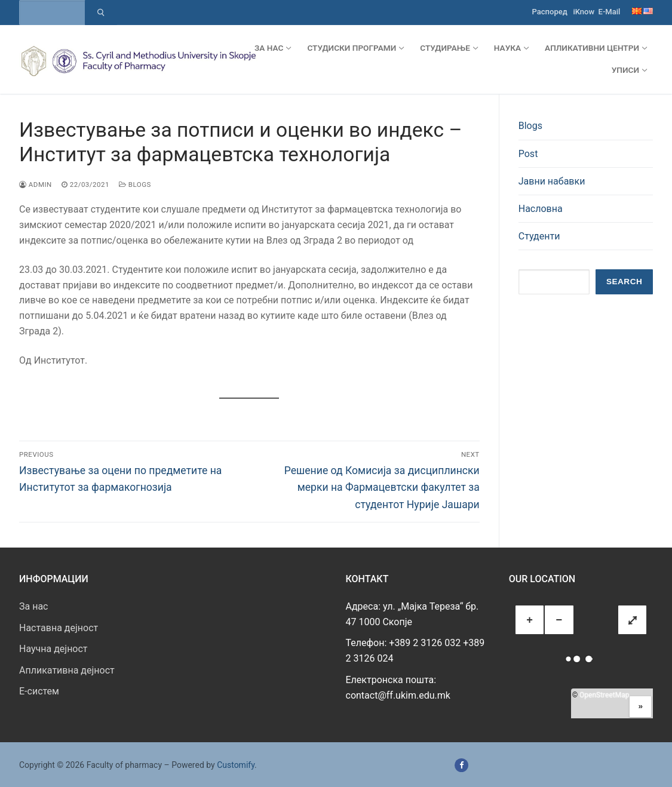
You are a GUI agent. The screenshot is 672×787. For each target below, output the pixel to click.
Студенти (539, 236)
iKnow (584, 12)
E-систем (39, 691)
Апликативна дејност (67, 670)
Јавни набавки (552, 181)
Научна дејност (53, 649)
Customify (236, 765)
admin (36, 185)
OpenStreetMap (604, 695)
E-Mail (610, 12)
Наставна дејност (59, 628)
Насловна (541, 209)
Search (624, 282)
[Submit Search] (101, 13)
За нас (33, 606)
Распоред (550, 12)
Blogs (135, 185)
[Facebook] (461, 765)
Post (528, 154)
